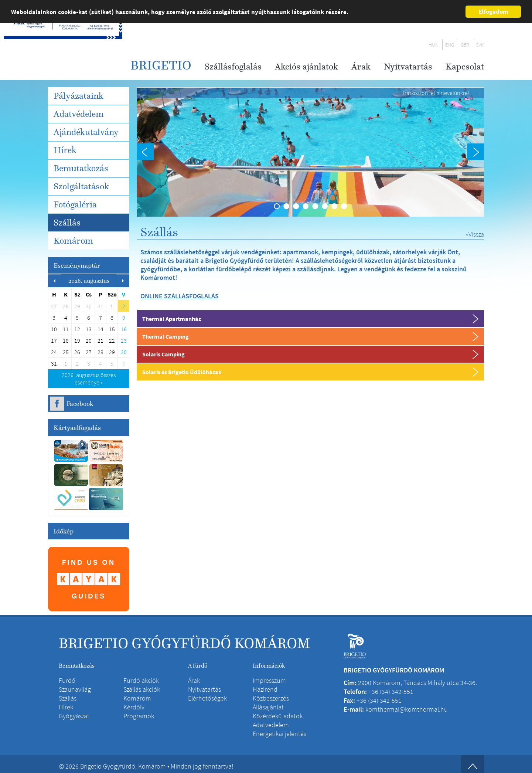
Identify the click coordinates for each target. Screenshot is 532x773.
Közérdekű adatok (278, 716)
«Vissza (475, 234)
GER (465, 45)
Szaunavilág (75, 689)
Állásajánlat (268, 707)
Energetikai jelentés (279, 734)
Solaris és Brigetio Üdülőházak (182, 372)
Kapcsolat (465, 67)
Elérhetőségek (207, 698)
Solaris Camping (163, 354)
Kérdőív (134, 707)
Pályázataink (79, 96)
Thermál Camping (166, 336)
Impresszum (269, 680)
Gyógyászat (74, 716)
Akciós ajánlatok (306, 67)
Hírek (65, 150)
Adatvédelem (79, 114)
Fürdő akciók (141, 680)
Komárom (73, 241)
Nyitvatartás (408, 67)
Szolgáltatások (81, 186)
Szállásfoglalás (233, 67)
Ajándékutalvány (86, 132)
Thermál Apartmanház (172, 319)
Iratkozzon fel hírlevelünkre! (436, 93)
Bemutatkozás (81, 168)
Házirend (265, 689)
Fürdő (67, 680)
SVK (480, 45)
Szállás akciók (142, 689)
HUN (434, 45)
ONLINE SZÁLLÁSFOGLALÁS (180, 296)
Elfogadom (493, 11)
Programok (139, 716)
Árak (361, 67)
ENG (450, 45)
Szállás (67, 223)
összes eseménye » (89, 379)
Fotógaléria (75, 204)
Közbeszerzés (271, 698)
